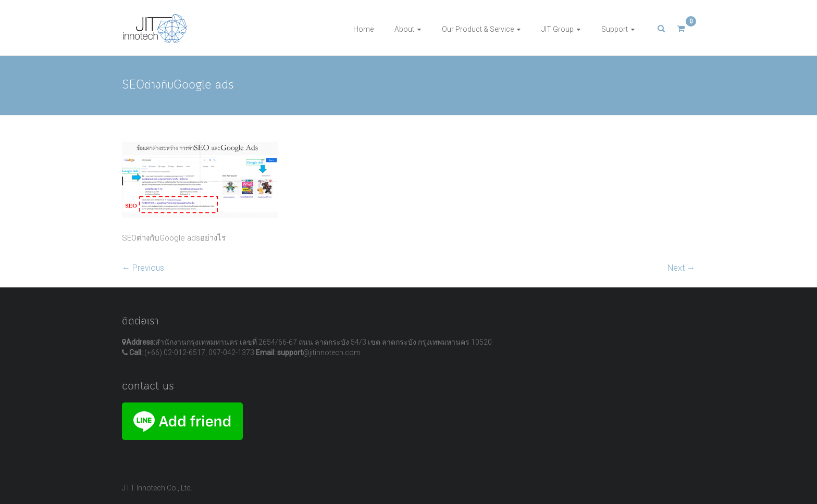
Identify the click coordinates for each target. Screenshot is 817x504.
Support (615, 29)
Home (363, 29)
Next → (681, 268)
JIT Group (558, 29)
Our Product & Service (478, 29)
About (404, 29)
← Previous (143, 268)
